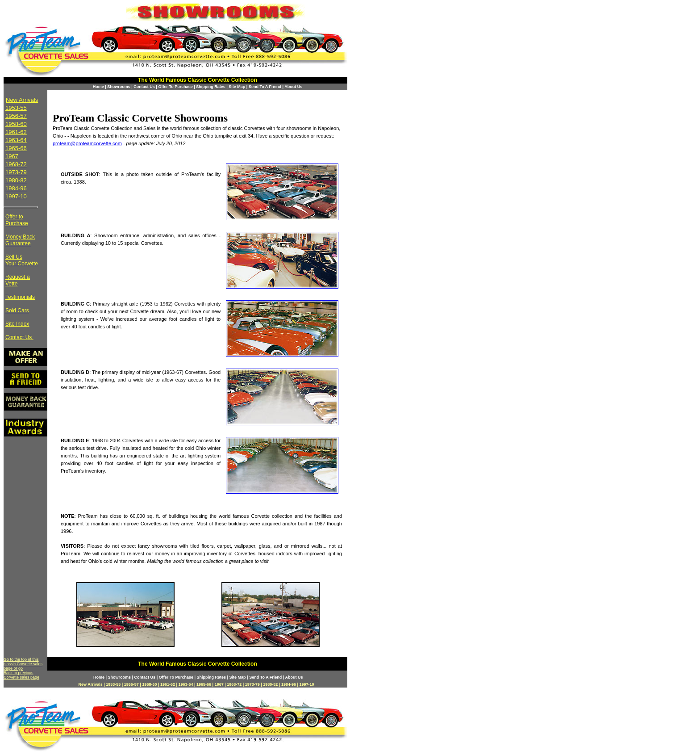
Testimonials (20, 297)
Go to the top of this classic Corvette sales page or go (23, 664)
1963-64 (16, 140)
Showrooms (119, 87)
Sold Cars (17, 310)
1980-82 (16, 180)
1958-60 (16, 124)
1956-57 (16, 116)
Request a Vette (18, 280)
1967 (12, 156)
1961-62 (16, 132)
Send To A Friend (265, 87)
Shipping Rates (211, 87)
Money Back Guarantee (20, 240)
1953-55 (16, 108)
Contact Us (144, 87)
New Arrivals (22, 100)
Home (98, 87)
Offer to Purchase (17, 220)
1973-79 (16, 172)
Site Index (17, 324)
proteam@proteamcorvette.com (87, 143)
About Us (293, 87)
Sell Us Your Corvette (22, 260)
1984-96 (16, 188)
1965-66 (16, 148)
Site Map (237, 87)
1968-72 (16, 164)
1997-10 (16, 196)
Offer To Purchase (175, 87)
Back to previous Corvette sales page (21, 675)
